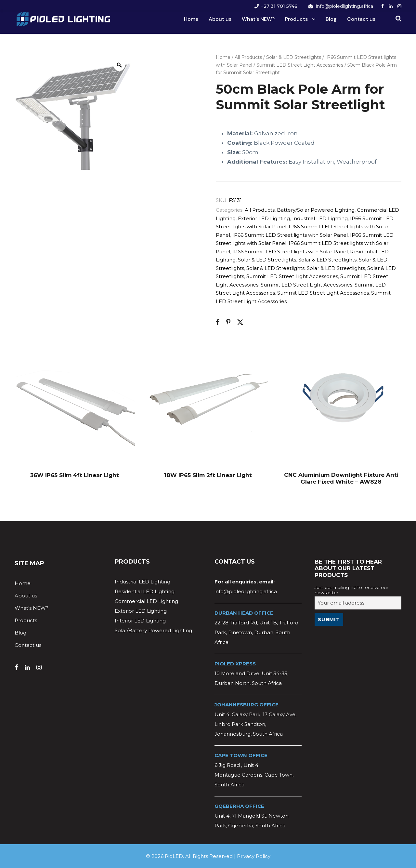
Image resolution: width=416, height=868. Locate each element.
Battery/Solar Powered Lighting (316, 210)
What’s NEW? (258, 19)
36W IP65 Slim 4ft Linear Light (75, 475)
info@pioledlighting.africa (344, 6)
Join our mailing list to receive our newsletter (351, 590)
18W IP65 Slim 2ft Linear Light (208, 475)
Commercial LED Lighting (146, 601)
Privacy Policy (254, 856)
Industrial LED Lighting (320, 218)
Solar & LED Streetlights (294, 57)
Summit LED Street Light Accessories (300, 65)
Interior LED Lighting (140, 621)
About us (220, 19)
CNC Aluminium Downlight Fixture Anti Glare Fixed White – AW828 (341, 478)
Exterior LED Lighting (264, 218)
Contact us (361, 19)
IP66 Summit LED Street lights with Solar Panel (290, 235)
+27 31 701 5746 (279, 6)
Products (296, 19)
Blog (331, 19)
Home (191, 19)
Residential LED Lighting (145, 591)
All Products (248, 57)
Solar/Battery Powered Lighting (153, 630)
